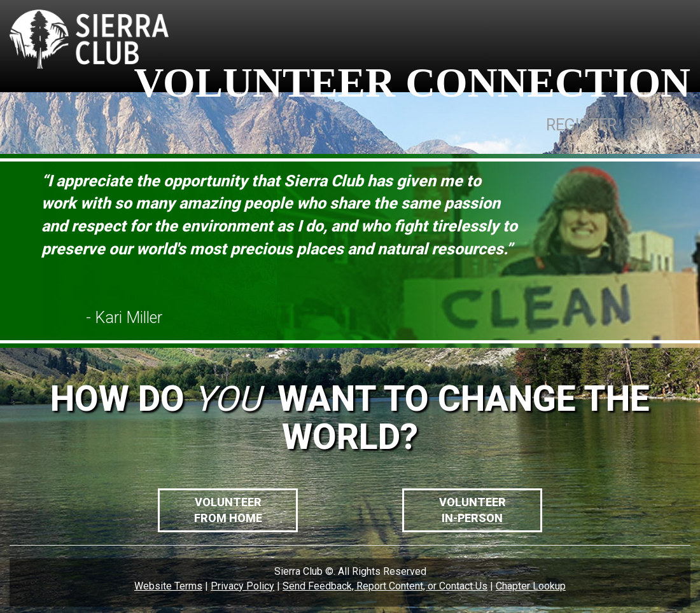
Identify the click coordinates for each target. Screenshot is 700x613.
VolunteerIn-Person (472, 510)
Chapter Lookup (531, 586)
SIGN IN (657, 125)
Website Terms (168, 586)
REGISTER (581, 125)
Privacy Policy (242, 586)
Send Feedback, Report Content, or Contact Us (385, 586)
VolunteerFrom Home (228, 510)
